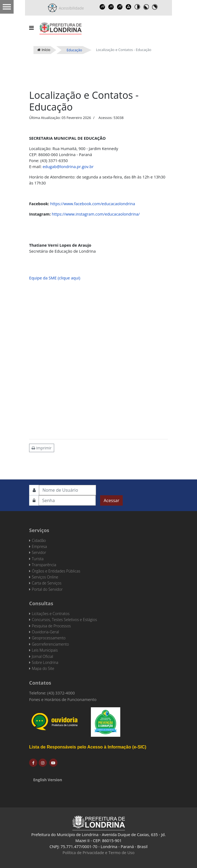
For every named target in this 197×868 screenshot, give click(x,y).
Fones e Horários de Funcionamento (63, 699)
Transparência (44, 565)
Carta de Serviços (47, 583)
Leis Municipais (45, 650)
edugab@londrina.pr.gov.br (68, 166)
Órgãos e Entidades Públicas (56, 571)
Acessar (111, 500)
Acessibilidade (70, 8)
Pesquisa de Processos (51, 626)
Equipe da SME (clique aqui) (55, 278)
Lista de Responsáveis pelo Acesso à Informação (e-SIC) (88, 747)
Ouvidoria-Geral (45, 632)
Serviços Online (45, 577)
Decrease (111, 7)
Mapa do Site (43, 668)
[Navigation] (31, 28)
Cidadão (39, 540)
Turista (38, 559)
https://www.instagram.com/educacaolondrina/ (96, 214)
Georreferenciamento (50, 644)
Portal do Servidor (47, 589)
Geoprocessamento (49, 638)
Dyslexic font (128, 7)
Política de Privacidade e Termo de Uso (99, 852)
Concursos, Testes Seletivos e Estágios (64, 620)
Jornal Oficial (42, 656)
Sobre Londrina (45, 662)
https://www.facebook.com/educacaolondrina (93, 204)
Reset (120, 7)
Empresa (39, 546)
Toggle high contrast (137, 7)
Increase (102, 7)
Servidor (39, 552)
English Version (48, 780)
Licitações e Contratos (51, 614)
